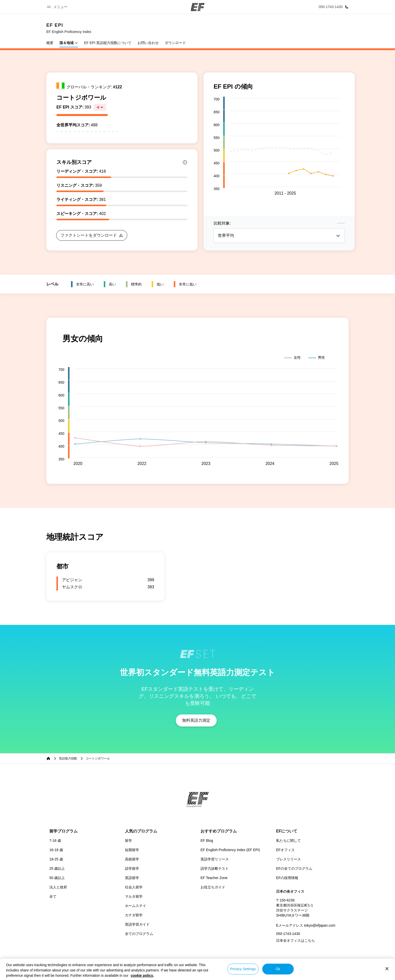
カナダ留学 (134, 915)
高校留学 (132, 859)
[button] (58, 7)
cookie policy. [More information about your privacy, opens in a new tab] (142, 975)
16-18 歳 (56, 850)
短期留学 (132, 850)
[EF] (198, 7)
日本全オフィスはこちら (295, 940)
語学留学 (132, 868)
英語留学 (132, 878)
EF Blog (207, 841)
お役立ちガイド (213, 887)
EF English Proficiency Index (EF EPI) (230, 850)
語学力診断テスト (215, 868)
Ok (278, 969)
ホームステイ (136, 906)
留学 (128, 841)
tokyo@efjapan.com (320, 925)
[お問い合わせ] (333, 7)
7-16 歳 (55, 841)
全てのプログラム (139, 934)
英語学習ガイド (137, 924)
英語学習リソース (215, 859)
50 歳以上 (57, 878)
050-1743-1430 (288, 934)
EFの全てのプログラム (294, 868)
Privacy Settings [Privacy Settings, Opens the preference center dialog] (243, 969)
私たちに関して (288, 841)
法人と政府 (58, 887)
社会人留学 (134, 887)
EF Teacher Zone (214, 878)
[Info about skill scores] (185, 162)
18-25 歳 (56, 859)
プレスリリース (288, 859)
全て (53, 896)
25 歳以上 (57, 868)
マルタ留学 (134, 896)
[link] (69, 28)
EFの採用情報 (287, 878)
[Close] (387, 969)
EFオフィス (285, 850)
